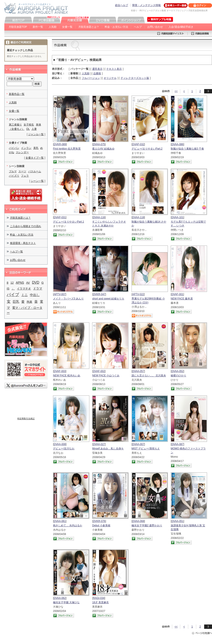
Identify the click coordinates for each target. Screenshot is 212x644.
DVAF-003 (60, 371)
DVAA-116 (99, 217)
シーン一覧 (37, 181)
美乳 (36, 148)
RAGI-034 (99, 598)
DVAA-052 (177, 371)
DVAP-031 (60, 217)
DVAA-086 (177, 144)
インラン (26, 148)
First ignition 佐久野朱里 (67, 149)
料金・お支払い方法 (116, 27)
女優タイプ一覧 (35, 158)
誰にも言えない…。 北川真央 (149, 376)
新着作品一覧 (17, 94)
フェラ (25, 176)
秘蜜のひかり (178, 376)
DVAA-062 (60, 598)
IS (8, 289)
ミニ (24, 295)
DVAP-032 (138, 144)
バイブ (13, 295)
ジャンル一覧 (36, 134)
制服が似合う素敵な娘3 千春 (187, 149)
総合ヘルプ (122, 5)
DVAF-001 (177, 294)
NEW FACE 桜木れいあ (67, 376)
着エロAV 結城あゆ (103, 149)
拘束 (29, 302)
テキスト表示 (114, 69)
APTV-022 (138, 294)
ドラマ (38, 288)
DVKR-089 (60, 144)
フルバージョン (91, 78)
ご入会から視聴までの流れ (26, 226)
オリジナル (110, 78)
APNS (20, 283)
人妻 (34, 129)
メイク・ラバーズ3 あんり (68, 299)
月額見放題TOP (18, 27)
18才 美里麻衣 (100, 602)
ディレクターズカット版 (135, 78)
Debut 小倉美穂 (101, 525)
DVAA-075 (99, 144)
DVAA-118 (138, 217)
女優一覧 (67, 27)
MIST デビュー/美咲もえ (146, 449)
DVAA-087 (177, 444)
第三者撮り (15, 125)
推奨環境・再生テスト (23, 243)
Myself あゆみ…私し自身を (108, 449)
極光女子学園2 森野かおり (147, 525)
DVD (36, 282)
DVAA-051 (177, 521)
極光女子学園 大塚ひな (66, 602)
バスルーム (35, 171)
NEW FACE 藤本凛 (182, 299)
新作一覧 (38, 27)
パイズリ (14, 176)
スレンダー (22, 152)
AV (28, 283)
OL (28, 129)
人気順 (53, 27)
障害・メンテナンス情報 (146, 5)
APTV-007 (60, 294)
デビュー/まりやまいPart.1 (68, 222)
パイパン (14, 148)
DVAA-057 (138, 371)
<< (176, 91)
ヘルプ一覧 (16, 252)
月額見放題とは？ (89, 27)
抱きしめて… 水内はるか (68, 525)
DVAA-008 (60, 444)
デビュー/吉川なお (64, 449)
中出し (35, 295)
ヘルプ (138, 27)
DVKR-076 (99, 521)
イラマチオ (24, 289)
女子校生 (29, 125)
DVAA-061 (60, 521)
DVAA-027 (99, 444)
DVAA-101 (177, 217)
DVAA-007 (138, 444)
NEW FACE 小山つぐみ (106, 376)
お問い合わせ (155, 27)
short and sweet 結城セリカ (108, 299)
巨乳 (16, 302)
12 (12, 283)
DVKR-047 (99, 294)
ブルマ (13, 171)
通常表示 (97, 69)
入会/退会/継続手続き (181, 27)
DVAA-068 (138, 521)
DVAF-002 (99, 371)
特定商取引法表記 (26, 419)
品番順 (97, 73)
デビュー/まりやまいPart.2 (147, 149)
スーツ (22, 171)
